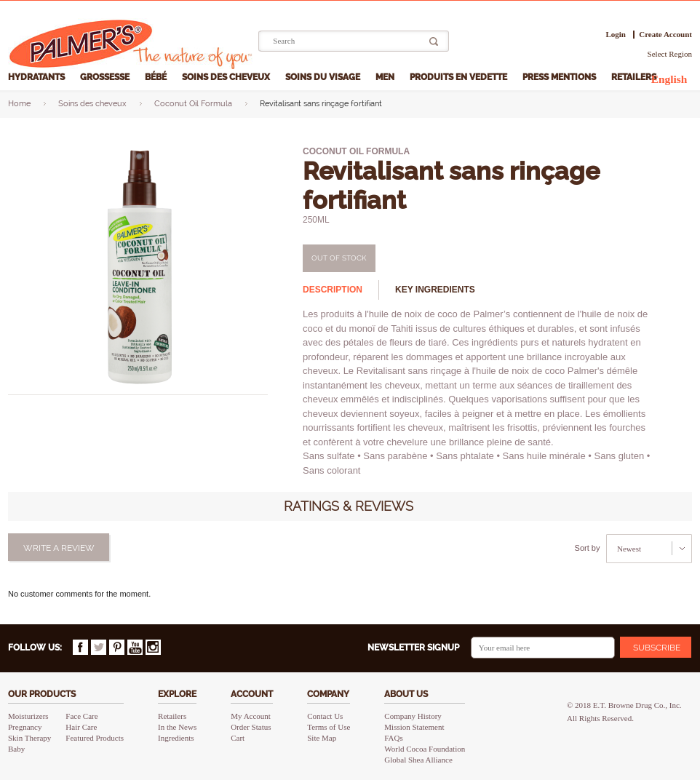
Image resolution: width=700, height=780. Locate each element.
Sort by (588, 548)
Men (386, 77)
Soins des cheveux (227, 77)
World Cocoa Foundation (425, 749)
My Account (251, 716)
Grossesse (106, 77)
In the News (177, 727)
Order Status (251, 727)
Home (19, 104)
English (669, 79)
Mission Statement (414, 727)
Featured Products (95, 738)
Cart (238, 738)
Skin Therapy (29, 738)
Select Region (670, 54)
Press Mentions (560, 77)
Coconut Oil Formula (193, 104)
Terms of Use (329, 727)
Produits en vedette (460, 77)
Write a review (59, 548)
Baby (16, 749)
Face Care (81, 716)
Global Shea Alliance (418, 760)
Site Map (322, 738)
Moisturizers (28, 716)
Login (616, 35)
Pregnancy (25, 727)
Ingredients (176, 738)
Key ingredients (435, 290)
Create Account (665, 35)
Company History (413, 716)
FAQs (393, 738)
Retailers (635, 77)
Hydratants (37, 77)
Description (333, 290)
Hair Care (81, 727)
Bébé (157, 77)
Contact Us (325, 716)
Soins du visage (324, 77)
